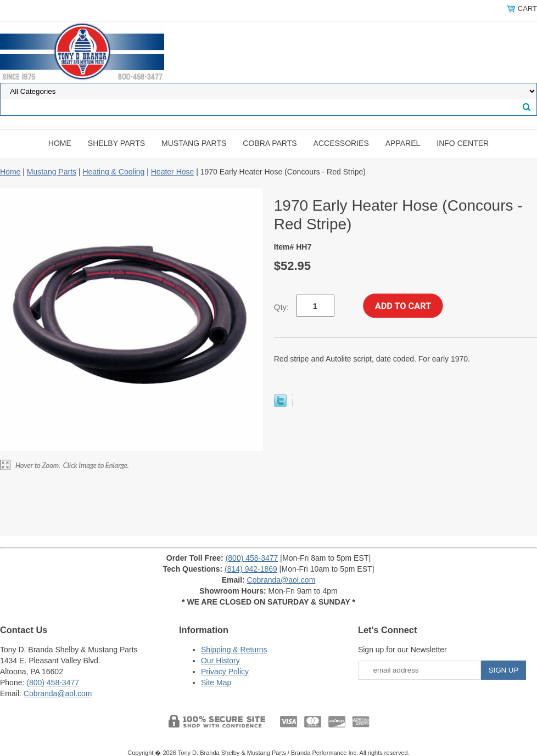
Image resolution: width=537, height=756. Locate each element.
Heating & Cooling (113, 172)
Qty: (282, 307)
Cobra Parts (270, 143)
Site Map (216, 682)
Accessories (341, 143)
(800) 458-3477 (252, 558)
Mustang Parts (194, 143)
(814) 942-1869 (251, 569)
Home (60, 143)
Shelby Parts (116, 143)
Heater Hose (173, 172)
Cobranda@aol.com (281, 580)
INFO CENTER (463, 143)
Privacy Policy (225, 672)
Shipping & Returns (234, 650)
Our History (220, 661)
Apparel (403, 143)
